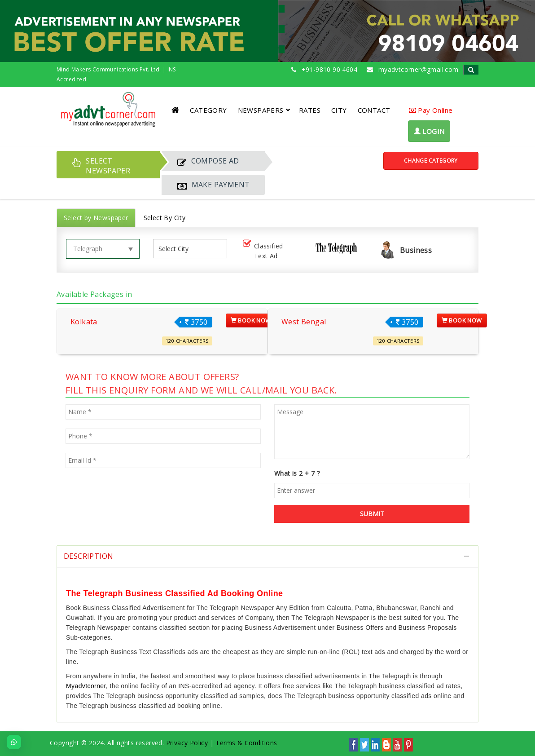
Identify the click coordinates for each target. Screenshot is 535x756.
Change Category (431, 161)
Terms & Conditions (246, 743)
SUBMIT (372, 514)
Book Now (251, 320)
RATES (310, 110)
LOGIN (429, 131)
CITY (339, 110)
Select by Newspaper (96, 218)
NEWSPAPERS (264, 110)
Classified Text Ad (262, 251)
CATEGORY (208, 110)
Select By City (165, 218)
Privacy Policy (187, 743)
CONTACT (374, 110)
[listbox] (177, 249)
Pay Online (431, 110)
